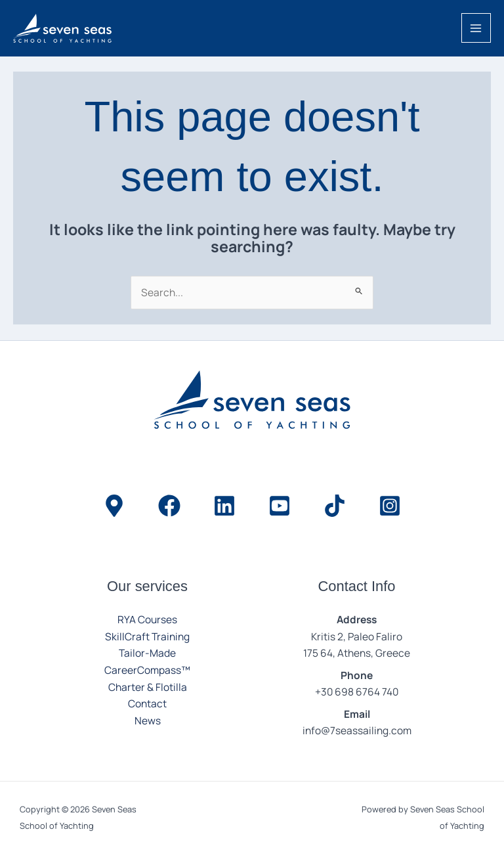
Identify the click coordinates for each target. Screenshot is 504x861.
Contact (147, 703)
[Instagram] (390, 506)
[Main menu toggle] (476, 28)
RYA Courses (147, 619)
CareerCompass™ (147, 670)
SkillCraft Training (147, 636)
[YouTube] (280, 506)
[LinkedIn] (224, 506)
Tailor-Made (147, 653)
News (148, 720)
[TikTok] (335, 506)
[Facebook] (169, 506)
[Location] (114, 506)
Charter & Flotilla (148, 687)
